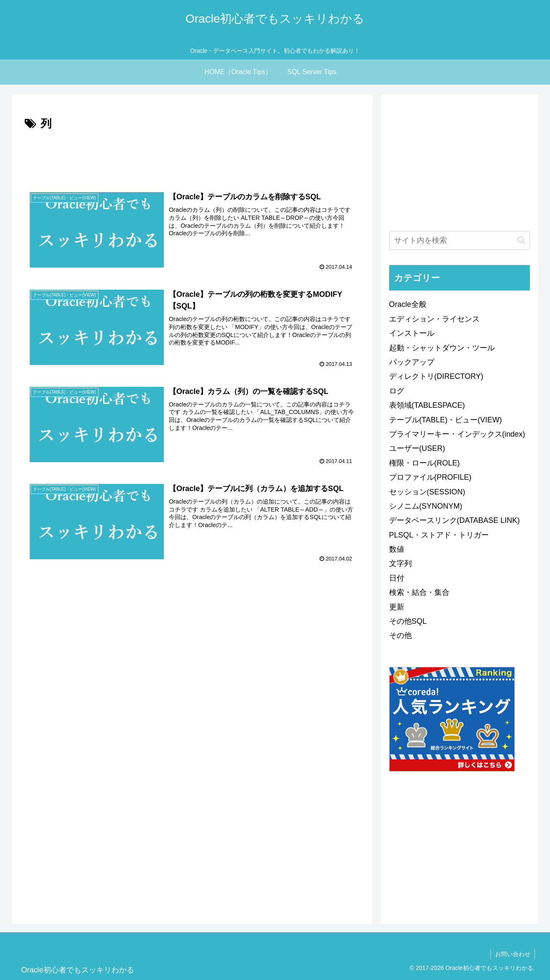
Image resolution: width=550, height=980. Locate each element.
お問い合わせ (513, 954)
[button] (521, 240)
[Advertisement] (192, 157)
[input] (460, 240)
